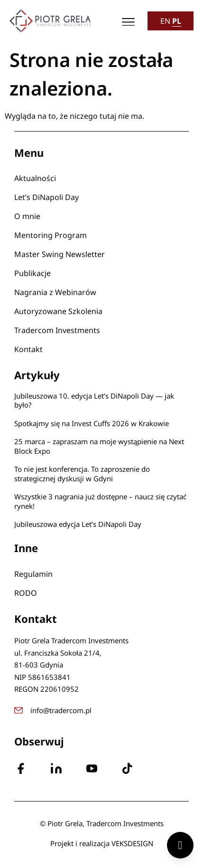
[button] (129, 21)
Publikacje (32, 273)
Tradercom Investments (57, 330)
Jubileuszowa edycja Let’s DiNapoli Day (78, 524)
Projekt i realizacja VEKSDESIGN (102, 843)
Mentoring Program (51, 235)
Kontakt (28, 349)
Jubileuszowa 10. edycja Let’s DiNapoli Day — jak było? (94, 401)
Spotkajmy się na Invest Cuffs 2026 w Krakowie (92, 423)
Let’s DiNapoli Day (46, 197)
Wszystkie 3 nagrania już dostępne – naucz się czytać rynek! (100, 501)
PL (177, 21)
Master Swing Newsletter (60, 254)
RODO (26, 593)
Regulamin (33, 574)
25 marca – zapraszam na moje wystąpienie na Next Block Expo (99, 446)
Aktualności (35, 178)
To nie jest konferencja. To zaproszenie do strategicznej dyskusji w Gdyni (82, 474)
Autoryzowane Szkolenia (58, 311)
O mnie (27, 216)
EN (165, 21)
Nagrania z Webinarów (55, 292)
